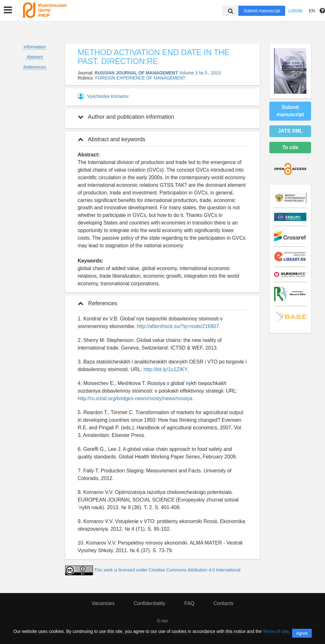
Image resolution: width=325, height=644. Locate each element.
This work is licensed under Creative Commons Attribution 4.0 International (167, 570)
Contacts (223, 603)
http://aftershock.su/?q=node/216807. (178, 326)
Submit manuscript (262, 11)
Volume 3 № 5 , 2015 (200, 73)
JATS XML (290, 131)
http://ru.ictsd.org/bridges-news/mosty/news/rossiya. (136, 398)
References (35, 67)
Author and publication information (126, 117)
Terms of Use (276, 631)
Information (35, 47)
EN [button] (312, 11)
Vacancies (103, 603)
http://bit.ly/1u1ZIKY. (166, 369)
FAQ (189, 603)
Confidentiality (149, 603)
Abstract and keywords (112, 139)
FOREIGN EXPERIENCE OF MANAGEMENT (140, 78)
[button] (8, 10)
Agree (302, 633)
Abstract (35, 57)
